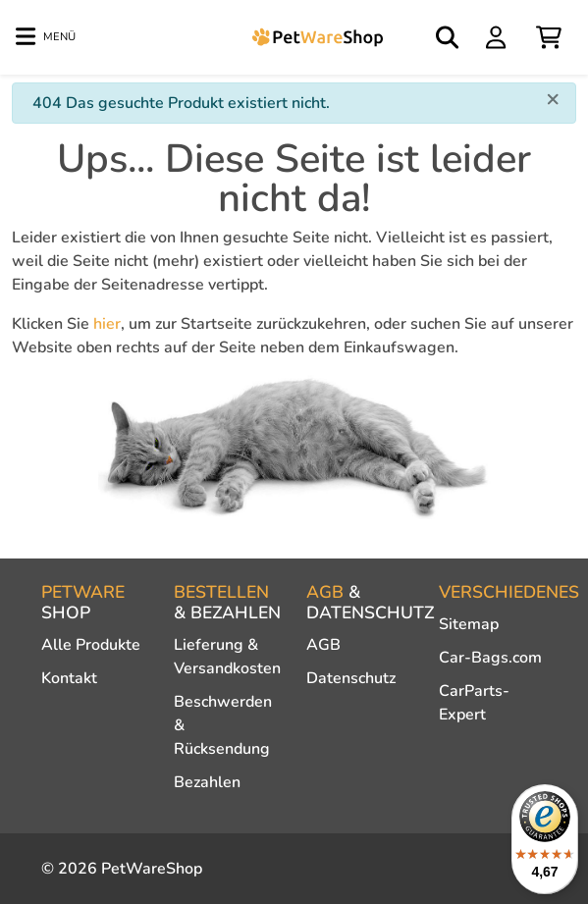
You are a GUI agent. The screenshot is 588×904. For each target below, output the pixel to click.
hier (107, 324)
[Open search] (449, 37)
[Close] (553, 98)
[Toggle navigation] (46, 37)
